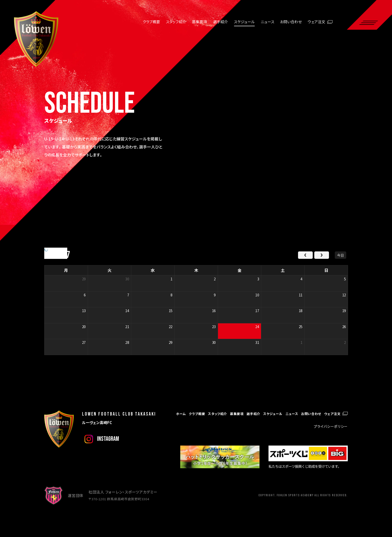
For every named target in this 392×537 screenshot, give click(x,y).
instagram (108, 439)
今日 (340, 255)
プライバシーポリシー (331, 426)
